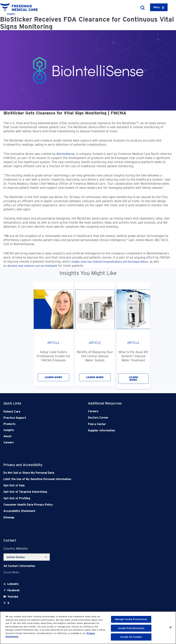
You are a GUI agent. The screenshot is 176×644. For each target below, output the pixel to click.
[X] (8, 603)
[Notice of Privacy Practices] (71, 479)
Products (9, 424)
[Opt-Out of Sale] (71, 485)
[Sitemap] (71, 517)
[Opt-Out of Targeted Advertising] (71, 492)
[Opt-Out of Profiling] (71, 498)
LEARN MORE (53, 377)
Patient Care (12, 412)
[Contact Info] (19, 566)
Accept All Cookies (131, 637)
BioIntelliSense (66, 154)
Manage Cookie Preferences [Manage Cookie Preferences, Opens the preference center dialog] (131, 619)
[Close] (170, 627)
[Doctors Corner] (122, 418)
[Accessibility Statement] (71, 511)
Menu (157, 7)
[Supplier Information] (122, 430)
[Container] (159, 7)
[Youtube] (13, 597)
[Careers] (122, 411)
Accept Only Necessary (131, 628)
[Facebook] (13, 590)
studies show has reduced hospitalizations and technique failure (110, 262)
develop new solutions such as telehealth (32, 266)
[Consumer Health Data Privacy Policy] (71, 505)
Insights (9, 430)
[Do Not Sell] (71, 473)
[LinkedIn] (13, 584)
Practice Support (15, 418)
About (7, 436)
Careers (9, 442)
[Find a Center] (122, 424)
